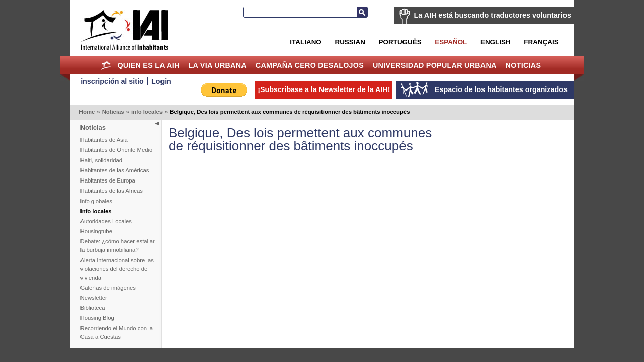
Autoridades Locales (106, 221)
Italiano (305, 42)
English (496, 42)
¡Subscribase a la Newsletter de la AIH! (324, 89)
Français (541, 42)
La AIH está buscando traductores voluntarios (493, 15)
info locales (147, 112)
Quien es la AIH (148, 65)
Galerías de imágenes (108, 288)
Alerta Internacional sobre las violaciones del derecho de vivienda (117, 269)
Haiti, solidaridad (102, 160)
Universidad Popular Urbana (435, 65)
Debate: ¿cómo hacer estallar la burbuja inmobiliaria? (118, 246)
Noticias (524, 65)
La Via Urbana (218, 65)
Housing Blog (97, 318)
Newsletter (94, 298)
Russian (350, 42)
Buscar (362, 12)
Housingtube (96, 231)
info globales (96, 201)
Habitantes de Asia (104, 140)
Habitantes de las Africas (112, 191)
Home (106, 65)
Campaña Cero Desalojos (310, 65)
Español (451, 42)
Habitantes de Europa (108, 180)
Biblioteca (93, 308)
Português (400, 42)
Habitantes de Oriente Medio (117, 150)
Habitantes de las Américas (115, 170)
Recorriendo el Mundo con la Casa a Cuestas (117, 333)
